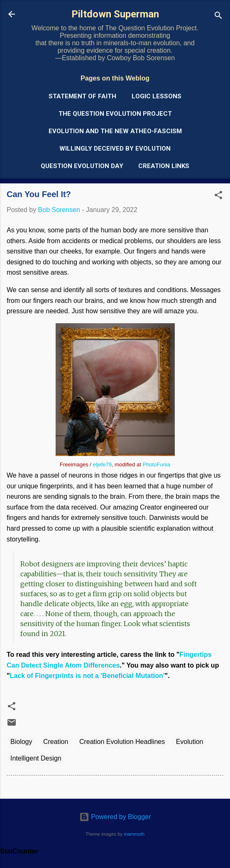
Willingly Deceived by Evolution (115, 149)
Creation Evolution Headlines (122, 742)
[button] (218, 196)
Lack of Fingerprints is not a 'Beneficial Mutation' (87, 676)
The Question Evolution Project (115, 114)
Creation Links (164, 166)
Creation (56, 742)
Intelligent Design (36, 758)
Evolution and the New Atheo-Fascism (115, 131)
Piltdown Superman (115, 14)
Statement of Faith (82, 96)
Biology (21, 742)
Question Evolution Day (82, 166)
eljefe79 (103, 464)
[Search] (218, 17)
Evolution (190, 742)
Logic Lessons (157, 96)
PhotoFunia (156, 464)
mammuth (134, 834)
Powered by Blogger (115, 817)
